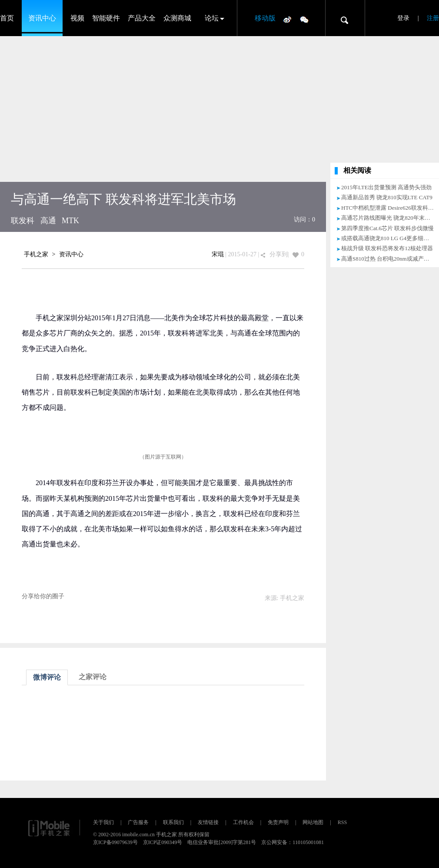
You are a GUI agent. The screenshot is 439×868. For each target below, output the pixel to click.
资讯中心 (42, 18)
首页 (7, 18)
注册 (433, 18)
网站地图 (313, 822)
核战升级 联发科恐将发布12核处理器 (387, 248)
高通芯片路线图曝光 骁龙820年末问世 (389, 218)
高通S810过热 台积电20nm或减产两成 (388, 259)
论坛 (212, 18)
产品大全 (142, 18)
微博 (287, 19)
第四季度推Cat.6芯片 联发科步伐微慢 (387, 228)
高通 (48, 221)
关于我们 (103, 822)
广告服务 (138, 822)
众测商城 (177, 18)
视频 (77, 18)
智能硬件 (106, 18)
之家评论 (93, 677)
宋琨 (218, 254)
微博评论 (47, 677)
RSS (342, 822)
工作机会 (243, 822)
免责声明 (278, 822)
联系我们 (173, 822)
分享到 (279, 254)
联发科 (23, 221)
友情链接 (208, 822)
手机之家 (36, 254)
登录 (403, 18)
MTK (70, 221)
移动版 (265, 18)
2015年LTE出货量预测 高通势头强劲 (386, 187)
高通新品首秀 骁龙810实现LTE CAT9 (387, 197)
